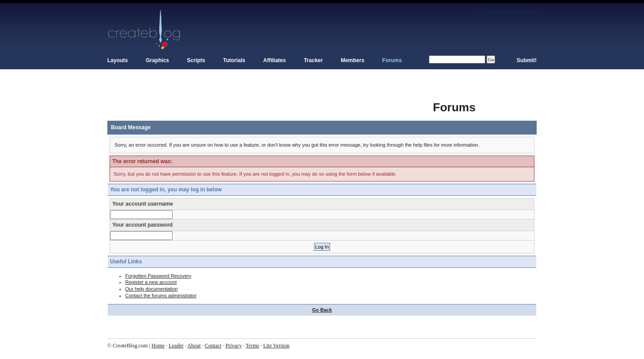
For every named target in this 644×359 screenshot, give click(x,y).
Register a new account (151, 282)
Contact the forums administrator (161, 296)
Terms (253, 346)
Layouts (118, 60)
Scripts (196, 60)
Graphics (157, 60)
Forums (392, 60)
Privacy (234, 346)
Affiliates (275, 60)
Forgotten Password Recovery (158, 276)
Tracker (313, 60)
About (194, 346)
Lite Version (276, 346)
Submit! (527, 60)
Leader (176, 346)
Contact (213, 346)
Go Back (322, 310)
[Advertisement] (270, 103)
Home (158, 346)
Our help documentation (151, 289)
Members (353, 60)
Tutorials (234, 60)
